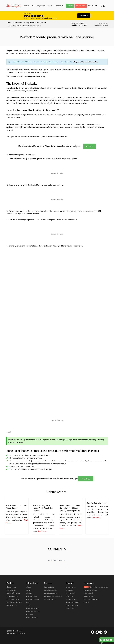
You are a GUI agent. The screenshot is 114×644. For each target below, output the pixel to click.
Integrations (41, 6)
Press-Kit (87, 602)
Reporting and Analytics (14, 602)
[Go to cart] (104, 6)
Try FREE (89, 146)
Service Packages (50, 599)
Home (9, 23)
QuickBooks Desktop (33, 611)
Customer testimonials (91, 599)
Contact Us (60, 6)
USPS (28, 602)
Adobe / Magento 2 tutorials (98, 587)
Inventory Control (12, 596)
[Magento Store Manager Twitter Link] (97, 632)
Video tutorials (89, 593)
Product (27, 6)
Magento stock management (36, 23)
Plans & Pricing (11, 587)
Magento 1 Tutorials (90, 590)
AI (34, 6)
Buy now (84, 16)
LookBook (30, 614)
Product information (13, 593)
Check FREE (86, 479)
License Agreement (72, 605)
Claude (29, 587)
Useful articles (18, 23)
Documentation (89, 596)
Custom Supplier (32, 617)
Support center (71, 587)
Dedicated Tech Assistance (53, 596)
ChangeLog (70, 596)
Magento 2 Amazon (33, 599)
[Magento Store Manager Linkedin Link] (101, 632)
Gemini (29, 590)
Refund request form (73, 602)
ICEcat (28, 605)
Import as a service (51, 590)
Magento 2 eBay (32, 596)
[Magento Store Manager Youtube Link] (105, 632)
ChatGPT (29, 593)
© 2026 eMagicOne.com (15, 631)
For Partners (11, 634)
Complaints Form (71, 599)
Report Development (51, 593)
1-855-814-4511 (93, 6)
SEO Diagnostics (12, 605)
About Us (22, 634)
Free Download (81, 6)
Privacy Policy (70, 608)
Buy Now (70, 6)
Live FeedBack (70, 593)
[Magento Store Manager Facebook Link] (93, 632)
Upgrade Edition (50, 587)
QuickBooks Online (32, 608)
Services (51, 6)
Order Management (13, 599)
